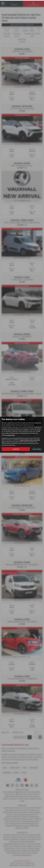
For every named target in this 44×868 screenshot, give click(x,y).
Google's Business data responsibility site (21, 440)
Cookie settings (37, 448)
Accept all (16, 448)
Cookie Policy (11, 435)
